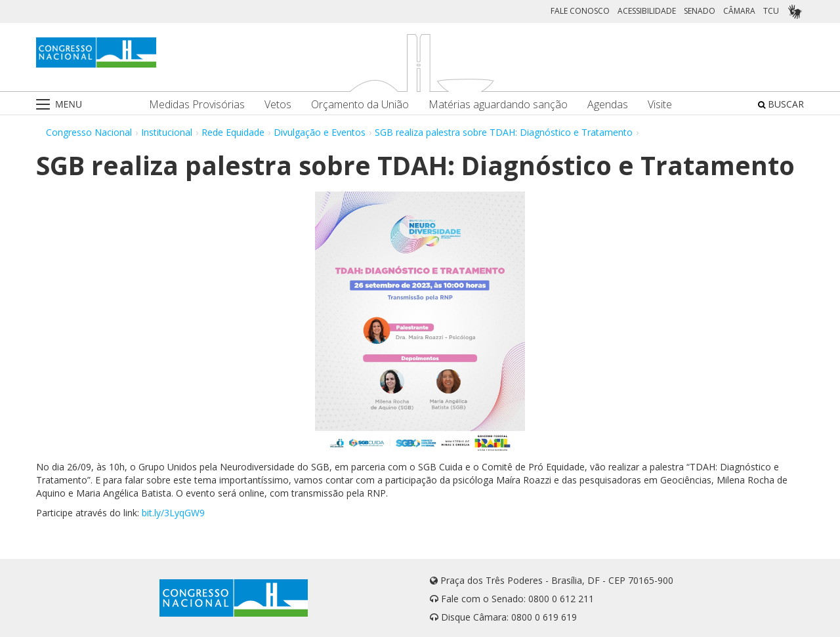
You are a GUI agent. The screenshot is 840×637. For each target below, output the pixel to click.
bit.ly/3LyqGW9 (173, 513)
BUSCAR (781, 104)
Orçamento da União (360, 105)
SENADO (700, 11)
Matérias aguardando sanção (498, 105)
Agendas (608, 105)
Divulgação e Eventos (320, 132)
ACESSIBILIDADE (647, 11)
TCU (771, 11)
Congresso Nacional (89, 132)
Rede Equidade (233, 132)
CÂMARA (739, 11)
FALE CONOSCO (580, 11)
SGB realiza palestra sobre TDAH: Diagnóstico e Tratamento (504, 132)
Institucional (167, 132)
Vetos (278, 105)
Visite (660, 105)
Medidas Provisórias (197, 105)
